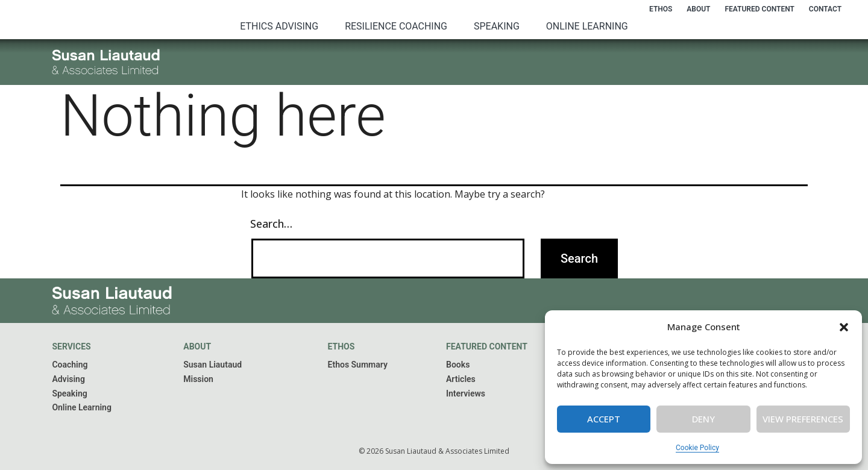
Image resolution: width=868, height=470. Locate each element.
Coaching (70, 365)
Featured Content (759, 9)
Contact (825, 9)
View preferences (803, 419)
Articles (461, 379)
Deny (703, 419)
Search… (271, 224)
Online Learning (587, 26)
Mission (198, 379)
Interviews (466, 393)
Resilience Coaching (396, 26)
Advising (68, 379)
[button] (844, 327)
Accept (604, 419)
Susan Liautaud (212, 365)
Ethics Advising (279, 26)
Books (458, 365)
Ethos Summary (358, 365)
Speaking (497, 26)
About (698, 9)
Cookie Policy (697, 448)
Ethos (661, 9)
